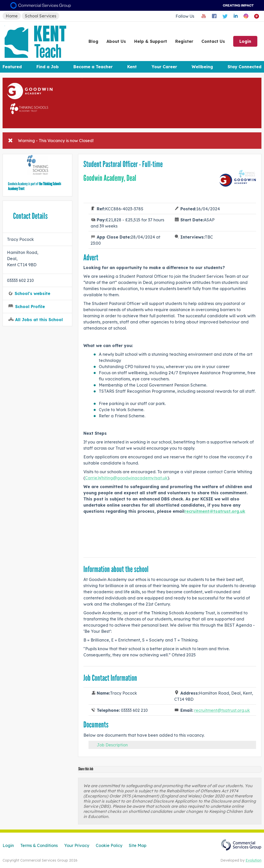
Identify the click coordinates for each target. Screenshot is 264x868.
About (116, 41)
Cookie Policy (109, 845)
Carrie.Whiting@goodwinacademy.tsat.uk (126, 478)
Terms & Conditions (39, 845)
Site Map (138, 845)
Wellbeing (202, 67)
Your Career (164, 67)
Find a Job (48, 67)
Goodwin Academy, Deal (110, 178)
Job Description (112, 745)
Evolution (253, 860)
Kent (132, 67)
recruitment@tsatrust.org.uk (222, 710)
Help (151, 41)
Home (12, 16)
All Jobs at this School (39, 320)
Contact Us (213, 41)
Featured (12, 67)
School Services (41, 16)
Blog (93, 41)
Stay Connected (245, 67)
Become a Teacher (93, 67)
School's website (32, 293)
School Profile (30, 307)
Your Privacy (77, 845)
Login (245, 41)
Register (184, 41)
